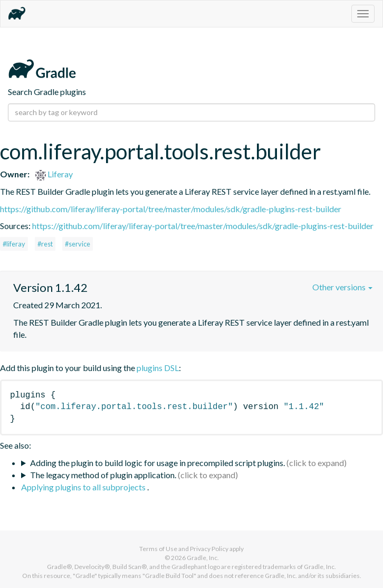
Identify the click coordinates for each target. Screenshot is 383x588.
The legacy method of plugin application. (103, 475)
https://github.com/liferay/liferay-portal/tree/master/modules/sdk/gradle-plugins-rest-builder (171, 209)
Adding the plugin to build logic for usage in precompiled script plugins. (157, 463)
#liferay (14, 244)
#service (78, 244)
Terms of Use (158, 549)
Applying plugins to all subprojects (84, 487)
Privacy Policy (209, 549)
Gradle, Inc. (203, 558)
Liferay (54, 174)
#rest (45, 244)
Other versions (342, 287)
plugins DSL (158, 368)
